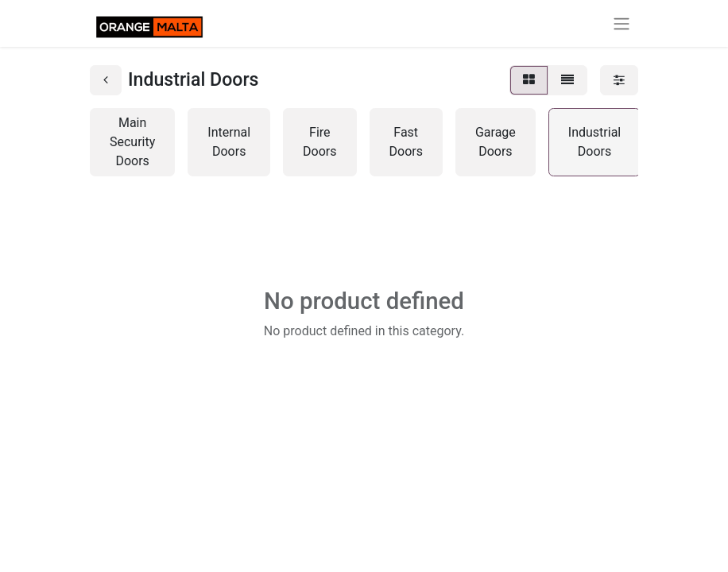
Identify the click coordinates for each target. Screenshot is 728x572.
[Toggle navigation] (622, 23)
